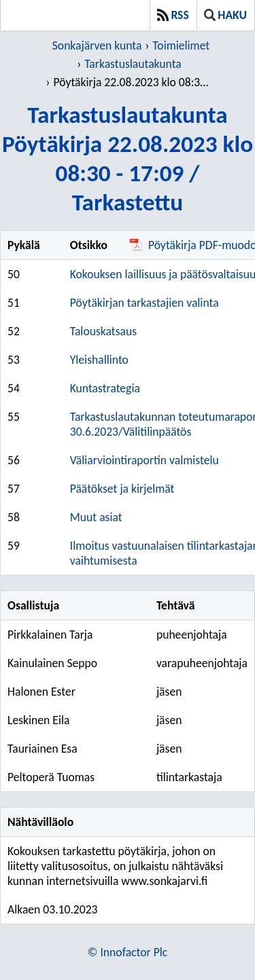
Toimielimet (181, 45)
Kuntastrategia (105, 388)
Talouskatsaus (103, 331)
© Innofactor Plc (128, 952)
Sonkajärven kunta (97, 45)
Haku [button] (225, 15)
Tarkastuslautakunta (133, 64)
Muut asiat (96, 517)
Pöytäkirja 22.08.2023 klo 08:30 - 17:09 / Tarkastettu (133, 82)
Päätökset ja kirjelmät (122, 489)
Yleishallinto (99, 360)
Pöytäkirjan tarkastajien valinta (144, 303)
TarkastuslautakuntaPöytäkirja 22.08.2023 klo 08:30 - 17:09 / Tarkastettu (128, 158)
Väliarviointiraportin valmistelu (144, 460)
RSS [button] (173, 15)
